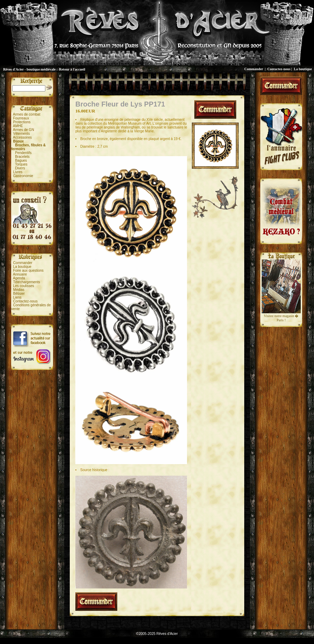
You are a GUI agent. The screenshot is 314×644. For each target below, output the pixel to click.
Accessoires (22, 137)
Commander (254, 69)
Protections (22, 122)
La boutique (303, 69)
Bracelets (22, 157)
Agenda (19, 278)
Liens (17, 297)
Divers (20, 168)
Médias (19, 290)
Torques (21, 164)
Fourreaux (21, 118)
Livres (18, 172)
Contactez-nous (279, 69)
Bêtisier (19, 294)
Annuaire (20, 274)
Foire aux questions (28, 270)
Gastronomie (23, 176)
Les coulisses (24, 286)
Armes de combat (27, 114)
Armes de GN (24, 130)
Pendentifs (23, 153)
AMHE (18, 126)
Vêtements (22, 134)
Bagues (21, 160)
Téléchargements (26, 282)
